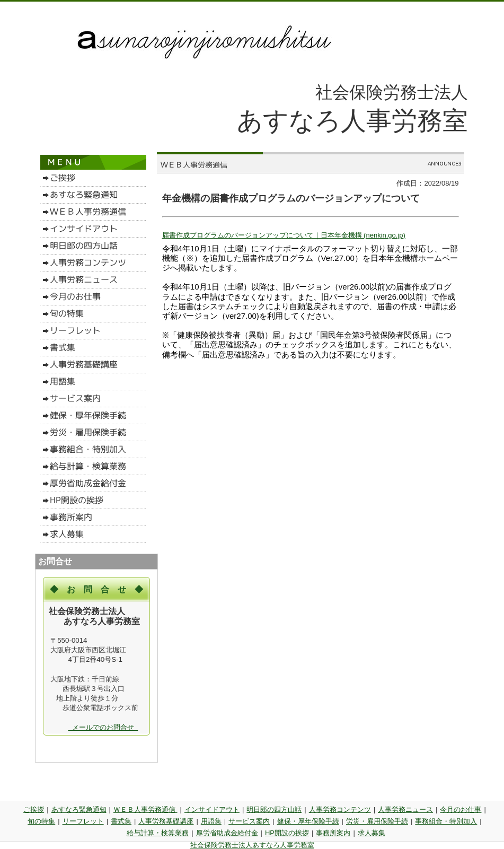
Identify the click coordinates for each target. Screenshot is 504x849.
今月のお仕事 (461, 809)
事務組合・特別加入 (446, 821)
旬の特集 (41, 821)
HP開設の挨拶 (287, 833)
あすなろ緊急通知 (79, 809)
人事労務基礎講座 (166, 821)
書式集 (121, 821)
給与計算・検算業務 (158, 833)
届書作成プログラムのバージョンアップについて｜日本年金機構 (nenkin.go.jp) (284, 235)
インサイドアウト (212, 809)
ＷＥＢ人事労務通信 (145, 809)
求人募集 (372, 833)
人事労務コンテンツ (340, 809)
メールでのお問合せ (103, 727)
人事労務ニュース (405, 809)
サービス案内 (249, 821)
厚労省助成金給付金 (227, 833)
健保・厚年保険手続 (308, 821)
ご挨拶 (34, 809)
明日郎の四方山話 (274, 809)
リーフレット (83, 821)
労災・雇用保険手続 (377, 821)
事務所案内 (333, 833)
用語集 (211, 821)
